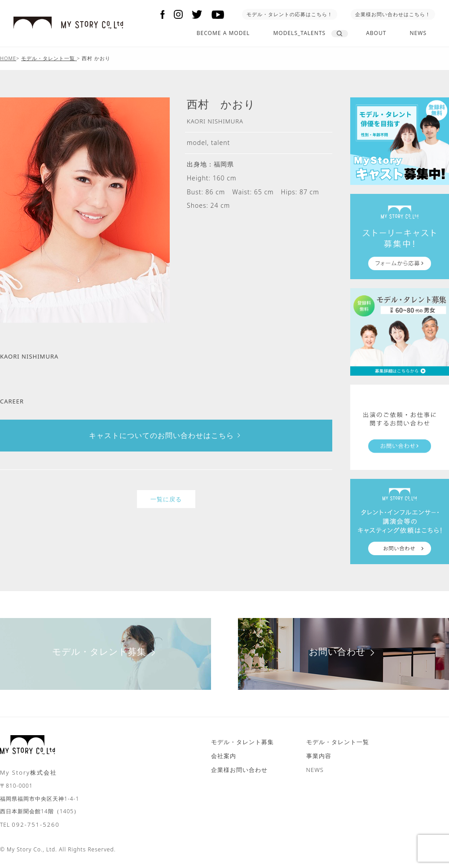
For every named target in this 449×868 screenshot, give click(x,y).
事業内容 (319, 756)
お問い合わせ (344, 651)
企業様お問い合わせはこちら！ (393, 14)
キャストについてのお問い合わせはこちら (166, 435)
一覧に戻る (166, 499)
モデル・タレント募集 (106, 651)
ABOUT (376, 33)
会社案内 (224, 756)
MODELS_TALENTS (299, 33)
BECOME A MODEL (223, 33)
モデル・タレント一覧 (338, 742)
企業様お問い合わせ (239, 770)
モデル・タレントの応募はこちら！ (290, 14)
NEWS (418, 33)
